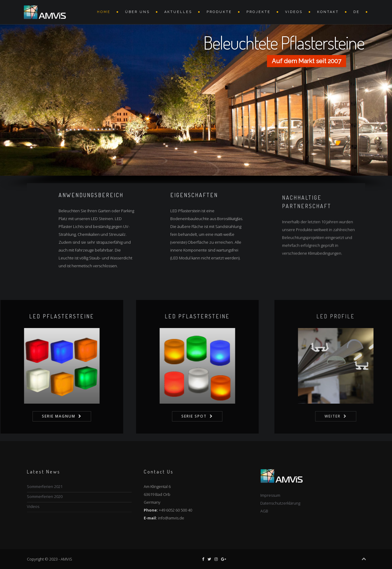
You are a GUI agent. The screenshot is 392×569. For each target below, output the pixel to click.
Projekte (259, 12)
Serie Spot (219, 416)
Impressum (270, 495)
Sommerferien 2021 (45, 486)
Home (104, 12)
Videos (33, 506)
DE (357, 12)
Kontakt (328, 12)
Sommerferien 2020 (45, 496)
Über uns (137, 12)
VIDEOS (294, 12)
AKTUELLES (178, 12)
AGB (264, 511)
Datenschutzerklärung (280, 503)
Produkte (219, 12)
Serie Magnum (78, 416)
